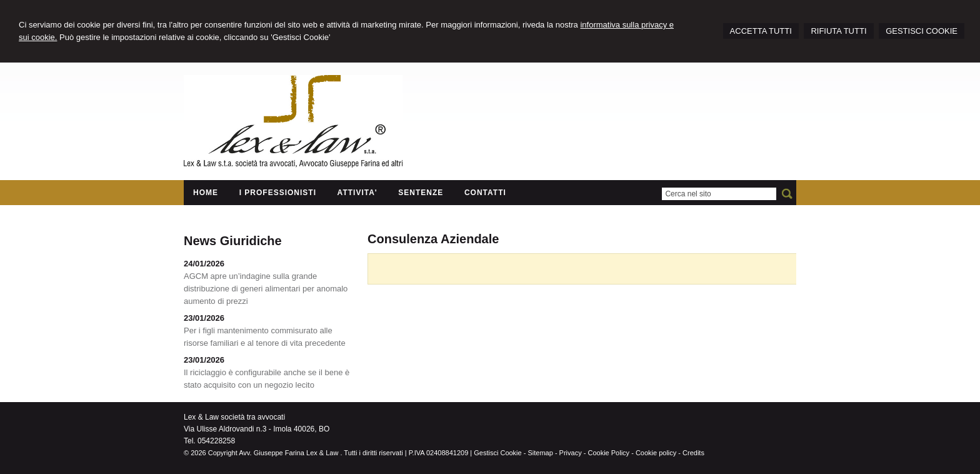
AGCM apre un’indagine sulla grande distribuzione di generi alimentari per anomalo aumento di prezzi (266, 289)
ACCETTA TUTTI (761, 31)
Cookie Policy (608, 453)
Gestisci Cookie (497, 453)
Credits (693, 453)
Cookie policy (656, 453)
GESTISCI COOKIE (922, 31)
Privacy (571, 453)
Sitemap (540, 453)
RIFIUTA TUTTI (838, 31)
